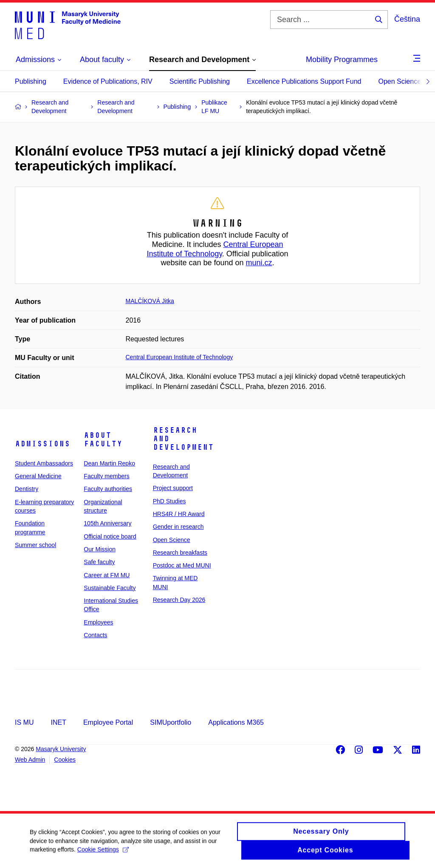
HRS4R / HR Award (179, 514)
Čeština (407, 19)
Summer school (35, 545)
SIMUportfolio (171, 722)
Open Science (400, 81)
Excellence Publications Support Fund (304, 81)
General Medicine (38, 476)
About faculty (103, 440)
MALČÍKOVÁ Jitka (150, 301)
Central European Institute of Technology (215, 249)
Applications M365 (236, 722)
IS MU (24, 722)
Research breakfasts (180, 553)
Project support (173, 488)
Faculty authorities (108, 489)
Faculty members (106, 476)
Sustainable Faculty (110, 588)
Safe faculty (99, 562)
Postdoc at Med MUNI (182, 565)
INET (58, 722)
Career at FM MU (107, 575)
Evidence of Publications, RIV (108, 81)
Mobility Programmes (342, 60)
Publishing (31, 81)
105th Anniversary (107, 523)
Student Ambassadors (44, 463)
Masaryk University (61, 749)
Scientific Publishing (200, 81)
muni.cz (259, 263)
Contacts (95, 635)
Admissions (42, 444)
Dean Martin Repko (109, 463)
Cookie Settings (103, 853)
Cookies (65, 760)
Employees (98, 622)
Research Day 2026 (179, 600)
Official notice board (110, 536)
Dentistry (27, 489)
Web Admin (30, 760)
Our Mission (100, 549)
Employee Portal (108, 722)
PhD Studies (169, 501)
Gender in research (178, 527)
